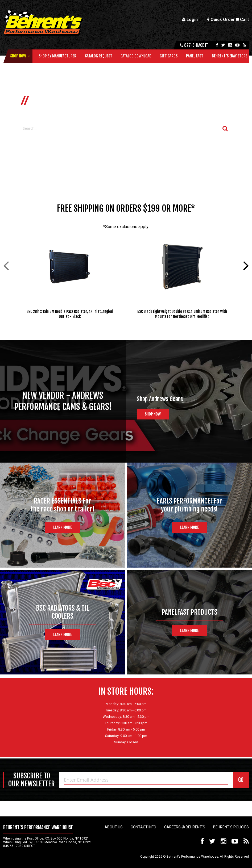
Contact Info (143, 827)
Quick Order (221, 20)
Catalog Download (136, 56)
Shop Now (18, 56)
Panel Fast (195, 56)
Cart (242, 20)
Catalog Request (99, 56)
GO (241, 780)
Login (190, 20)
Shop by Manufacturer (57, 56)
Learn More (63, 527)
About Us (114, 827)
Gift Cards (169, 56)
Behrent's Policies (231, 827)
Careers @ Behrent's (185, 827)
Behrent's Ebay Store (230, 56)
